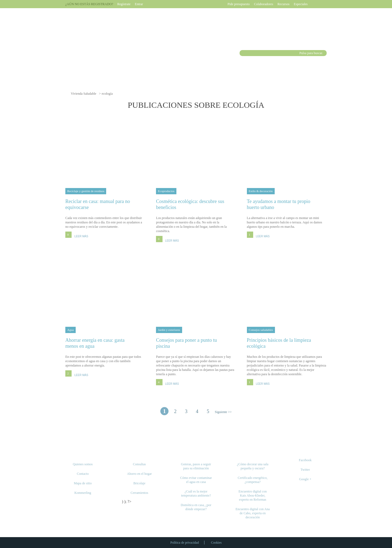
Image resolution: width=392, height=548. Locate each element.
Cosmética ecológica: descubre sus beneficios (196, 204)
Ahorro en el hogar (140, 474)
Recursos (283, 4)
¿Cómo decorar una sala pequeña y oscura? (253, 466)
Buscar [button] (243, 53)
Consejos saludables (261, 330)
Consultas (139, 464)
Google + (305, 479)
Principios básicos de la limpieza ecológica (287, 343)
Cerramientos (140, 493)
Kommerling (83, 493)
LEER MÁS (81, 236)
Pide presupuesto (239, 4)
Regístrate (124, 4)
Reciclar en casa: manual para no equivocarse (105, 204)
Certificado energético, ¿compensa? (253, 480)
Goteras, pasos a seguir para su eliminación (196, 466)
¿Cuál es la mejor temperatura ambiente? (196, 493)
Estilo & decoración (261, 191)
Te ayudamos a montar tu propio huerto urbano (287, 204)
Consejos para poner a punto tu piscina (196, 343)
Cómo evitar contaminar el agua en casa (196, 480)
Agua (71, 330)
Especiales (301, 4)
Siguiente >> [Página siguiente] (223, 412)
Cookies (216, 543)
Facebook (305, 460)
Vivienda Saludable (84, 94)
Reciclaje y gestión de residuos (86, 191)
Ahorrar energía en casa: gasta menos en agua (105, 343)
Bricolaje (139, 483)
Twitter (305, 470)
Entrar (139, 4)
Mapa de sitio (83, 483)
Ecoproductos (166, 191)
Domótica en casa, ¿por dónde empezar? (196, 507)
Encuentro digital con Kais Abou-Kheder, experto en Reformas (252, 495)
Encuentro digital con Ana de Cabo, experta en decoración (253, 513)
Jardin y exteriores (169, 330)
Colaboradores (264, 4)
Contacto (83, 474)
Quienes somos (83, 464)
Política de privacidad (185, 543)
